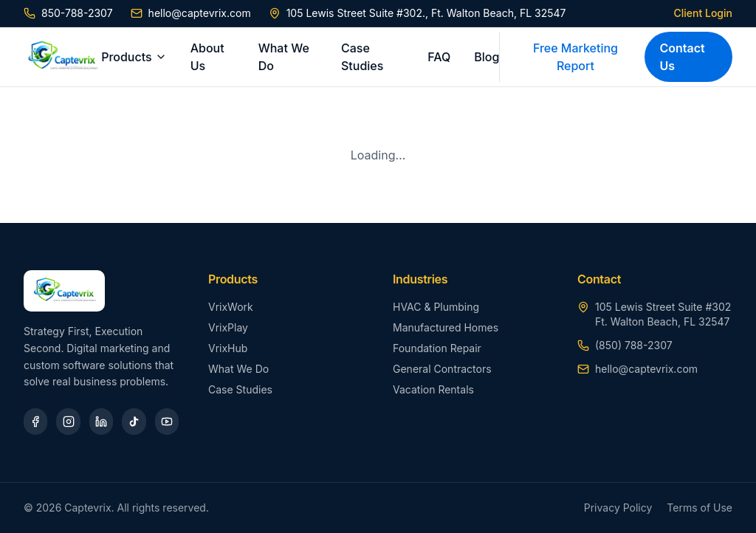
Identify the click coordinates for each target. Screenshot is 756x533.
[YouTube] (167, 422)
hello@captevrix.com (191, 13)
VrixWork (231, 307)
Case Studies (362, 57)
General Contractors (442, 369)
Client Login (703, 13)
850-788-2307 (68, 13)
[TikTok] (134, 422)
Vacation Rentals (433, 389)
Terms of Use (700, 508)
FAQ (439, 57)
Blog (487, 57)
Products (134, 57)
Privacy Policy (618, 508)
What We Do (284, 57)
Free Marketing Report (575, 57)
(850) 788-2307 (634, 345)
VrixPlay (228, 327)
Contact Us (682, 57)
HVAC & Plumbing (436, 307)
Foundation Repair (437, 348)
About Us (207, 57)
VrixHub (228, 348)
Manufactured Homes (446, 327)
